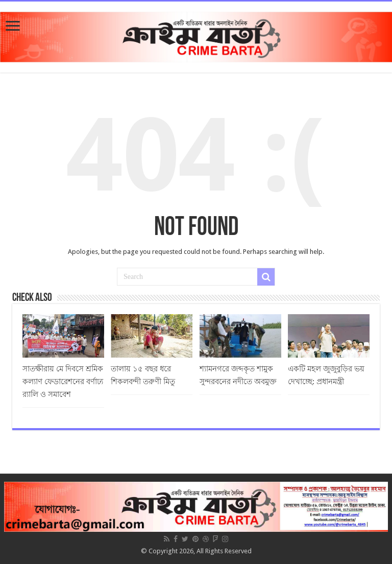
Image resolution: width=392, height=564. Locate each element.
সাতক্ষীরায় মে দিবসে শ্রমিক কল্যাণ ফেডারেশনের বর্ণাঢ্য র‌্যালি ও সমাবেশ (63, 382)
